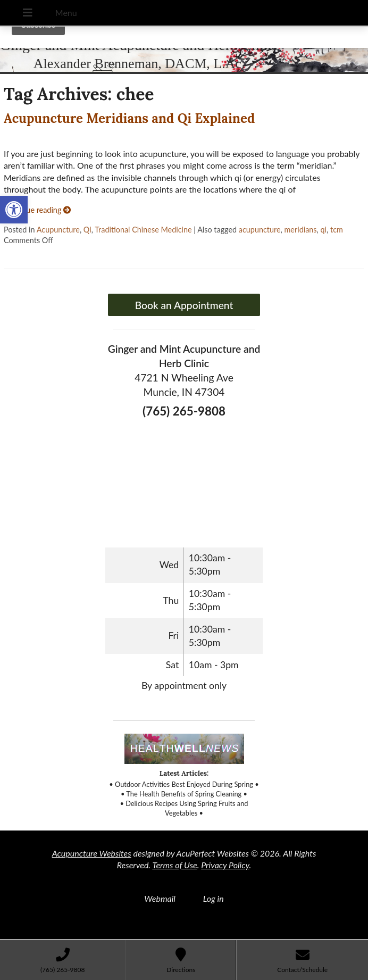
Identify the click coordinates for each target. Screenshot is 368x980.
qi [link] (324, 230)
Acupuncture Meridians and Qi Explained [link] (129, 118)
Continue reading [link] (37, 210)
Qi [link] (87, 230)
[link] (14, 210)
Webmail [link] (160, 898)
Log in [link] (214, 898)
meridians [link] (301, 230)
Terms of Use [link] (174, 865)
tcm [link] (337, 230)
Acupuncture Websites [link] (92, 853)
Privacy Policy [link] (225, 865)
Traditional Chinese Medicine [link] (143, 230)
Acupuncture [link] (58, 230)
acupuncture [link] (260, 230)
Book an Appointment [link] (184, 305)
